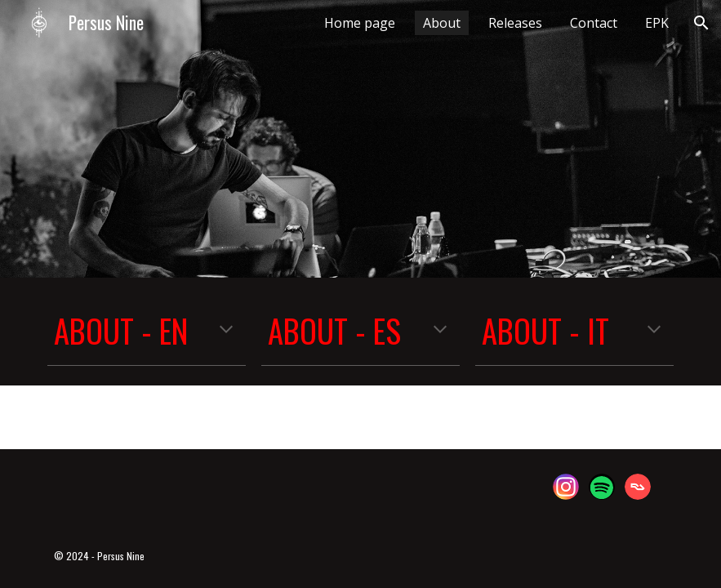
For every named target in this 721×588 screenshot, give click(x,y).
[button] (701, 23)
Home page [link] (360, 23)
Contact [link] (594, 23)
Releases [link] (515, 23)
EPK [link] (657, 23)
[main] (147, 331)
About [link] (442, 23)
